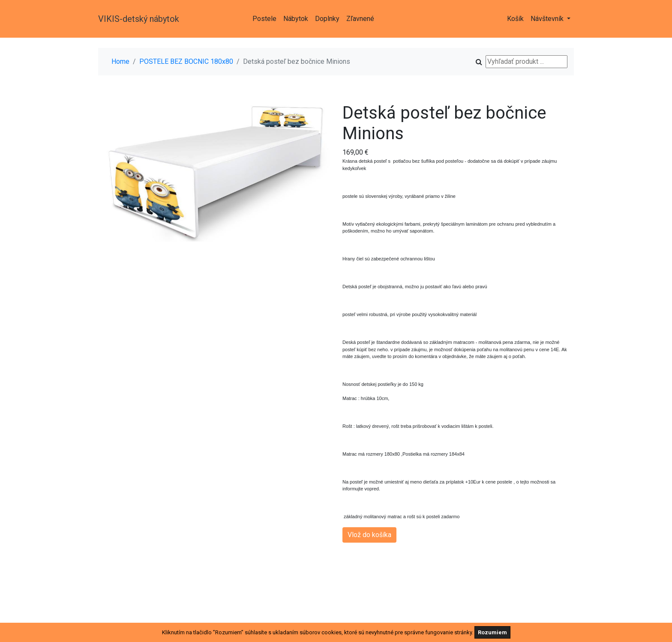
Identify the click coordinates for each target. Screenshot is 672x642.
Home (120, 61)
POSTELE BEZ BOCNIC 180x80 (186, 61)
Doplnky (327, 19)
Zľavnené (360, 19)
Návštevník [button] (548, 19)
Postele (264, 19)
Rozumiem (492, 632)
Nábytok (296, 19)
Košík (515, 19)
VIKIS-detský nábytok (139, 19)
